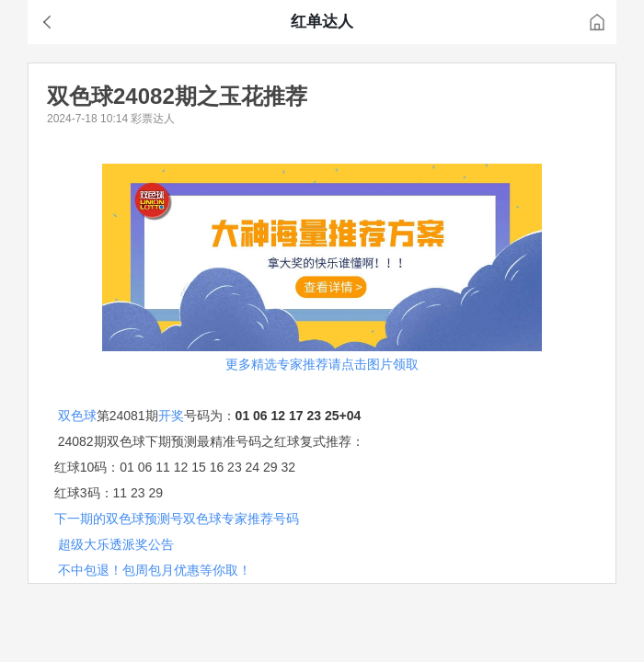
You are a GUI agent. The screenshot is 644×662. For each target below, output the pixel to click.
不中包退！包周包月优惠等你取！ (155, 570)
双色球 (77, 416)
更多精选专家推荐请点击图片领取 (322, 364)
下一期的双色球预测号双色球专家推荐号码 (177, 519)
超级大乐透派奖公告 (116, 544)
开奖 (171, 416)
